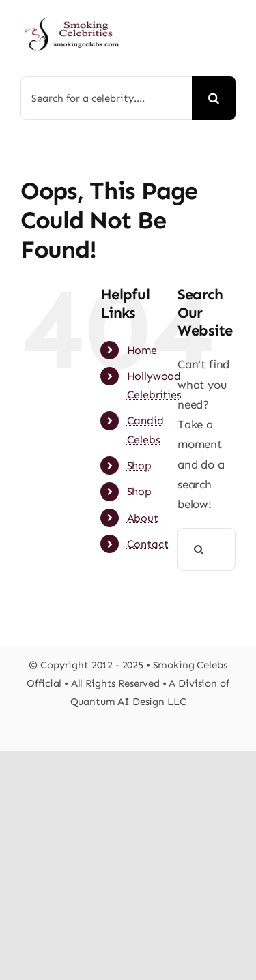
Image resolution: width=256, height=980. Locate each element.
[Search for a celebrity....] (106, 98)
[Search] (214, 98)
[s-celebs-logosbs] (72, 14)
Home (142, 350)
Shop (139, 465)
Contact (148, 544)
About (143, 518)
